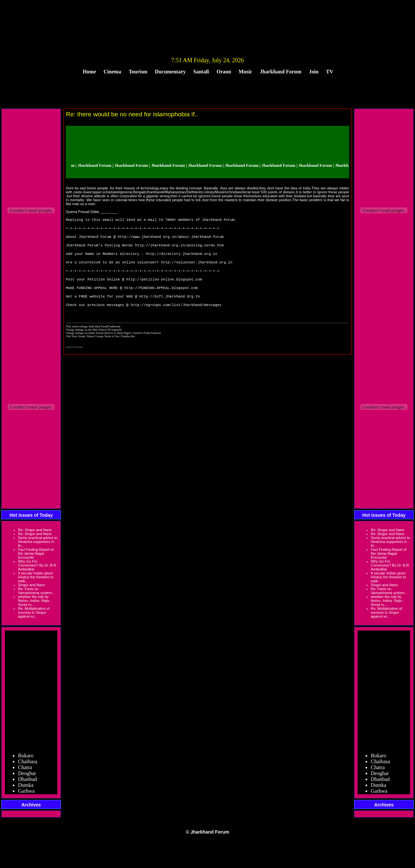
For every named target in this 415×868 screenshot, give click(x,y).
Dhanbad (28, 781)
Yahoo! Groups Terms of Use (103, 350)
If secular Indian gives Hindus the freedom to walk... (36, 577)
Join (314, 72)
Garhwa (26, 793)
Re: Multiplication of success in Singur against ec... (34, 612)
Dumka (26, 787)
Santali (201, 72)
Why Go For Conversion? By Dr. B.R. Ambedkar (38, 565)
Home (89, 72)
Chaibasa (28, 763)
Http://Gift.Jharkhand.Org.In (170, 309)
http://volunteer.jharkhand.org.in (197, 269)
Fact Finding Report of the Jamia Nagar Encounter (36, 553)
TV (330, 72)
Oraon (224, 72)
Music (246, 72)
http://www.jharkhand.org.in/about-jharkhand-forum (170, 240)
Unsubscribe (128, 350)
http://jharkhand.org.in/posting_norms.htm (179, 250)
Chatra (25, 769)
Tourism (138, 72)
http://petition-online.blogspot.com (164, 289)
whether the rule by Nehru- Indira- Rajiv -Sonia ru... (35, 601)
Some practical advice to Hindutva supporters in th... (38, 542)
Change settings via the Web (82, 343)
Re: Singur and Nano (35, 530)
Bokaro (26, 757)
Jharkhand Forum (281, 72)
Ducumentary (170, 72)
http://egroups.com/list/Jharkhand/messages (176, 318)
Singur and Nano (32, 585)
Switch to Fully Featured (147, 347)
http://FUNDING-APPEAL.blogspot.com (161, 299)
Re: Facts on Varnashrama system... (36, 591)
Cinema (112, 72)
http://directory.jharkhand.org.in (181, 259)
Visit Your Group (76, 350)
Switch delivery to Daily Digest (113, 347)
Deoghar (27, 775)
